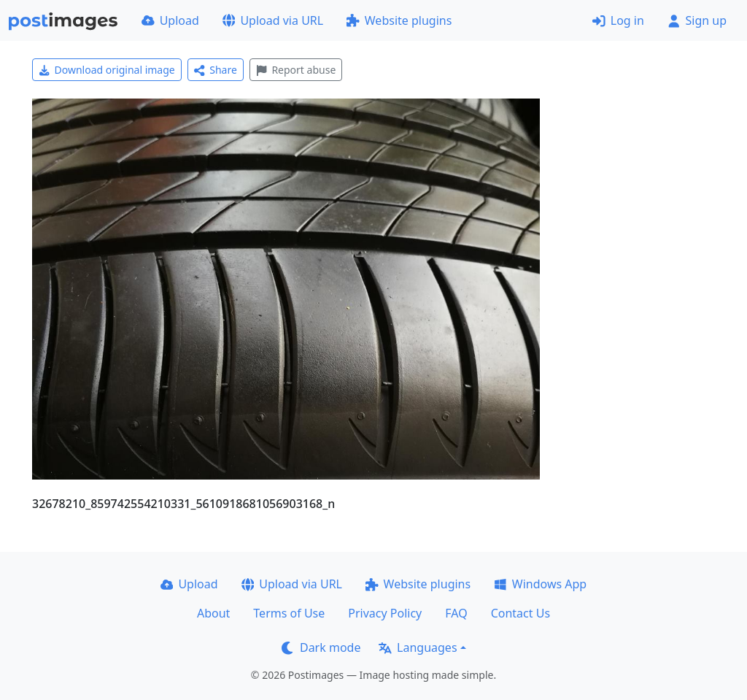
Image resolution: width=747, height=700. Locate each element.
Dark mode (321, 647)
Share (216, 70)
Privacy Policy (385, 613)
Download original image (107, 70)
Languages (418, 647)
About (213, 613)
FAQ (456, 613)
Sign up (697, 20)
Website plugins (399, 20)
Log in (618, 20)
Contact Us (520, 613)
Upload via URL (273, 20)
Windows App (540, 584)
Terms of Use (289, 613)
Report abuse (296, 70)
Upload (170, 20)
